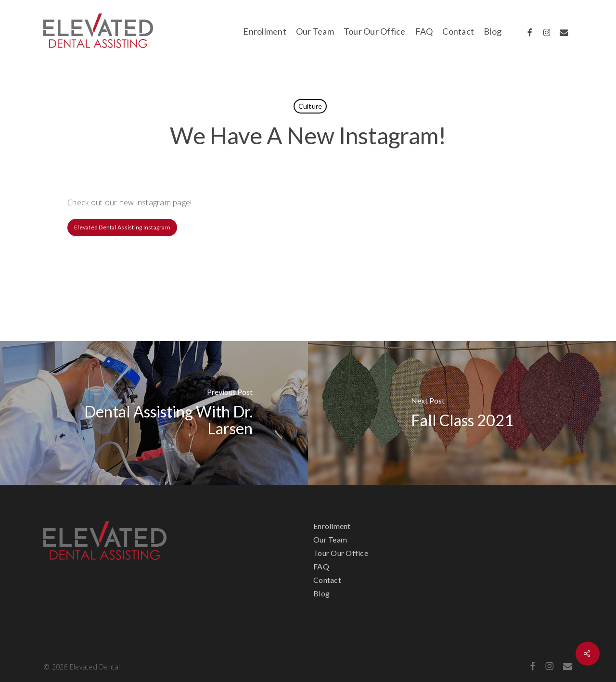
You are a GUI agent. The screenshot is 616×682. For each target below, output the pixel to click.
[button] (122, 227)
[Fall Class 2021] (462, 413)
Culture (310, 106)
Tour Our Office (341, 553)
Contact (327, 580)
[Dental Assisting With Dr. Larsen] (154, 413)
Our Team (330, 539)
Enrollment (332, 526)
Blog (321, 593)
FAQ (321, 566)
